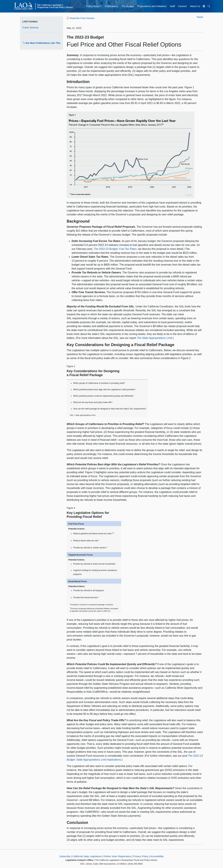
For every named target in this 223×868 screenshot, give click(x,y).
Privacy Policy (141, 856)
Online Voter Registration (117, 856)
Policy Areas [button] (93, 6)
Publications (111, 6)
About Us (195, 6)
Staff (172, 6)
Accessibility (157, 856)
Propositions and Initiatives (152, 6)
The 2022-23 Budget (85, 37)
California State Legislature (87, 856)
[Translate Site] (204, 6)
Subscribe (65, 856)
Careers (182, 6)
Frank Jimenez (30, 27)
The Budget (128, 6)
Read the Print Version (80, 18)
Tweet (200, 17)
